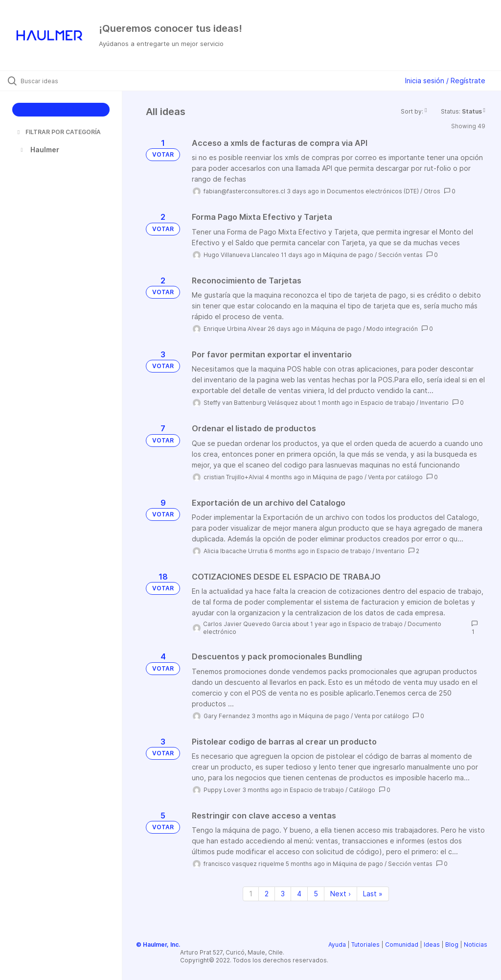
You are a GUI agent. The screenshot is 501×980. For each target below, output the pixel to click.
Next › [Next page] (341, 894)
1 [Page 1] (251, 894)
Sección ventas (400, 255)
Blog (452, 945)
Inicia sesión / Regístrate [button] (445, 81)
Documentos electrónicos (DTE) (373, 191)
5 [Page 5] (316, 894)
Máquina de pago (348, 255)
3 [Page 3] (283, 894)
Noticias (476, 945)
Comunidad (402, 945)
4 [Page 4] (299, 894)
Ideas (432, 945)
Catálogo (362, 790)
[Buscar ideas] (66, 81)
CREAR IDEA (61, 109)
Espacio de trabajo (388, 403)
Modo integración (392, 329)
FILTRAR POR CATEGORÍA (58, 132)
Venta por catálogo (395, 477)
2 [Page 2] (267, 894)
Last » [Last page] (373, 894)
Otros (432, 191)
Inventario (434, 403)
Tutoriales (365, 945)
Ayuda (337, 945)
